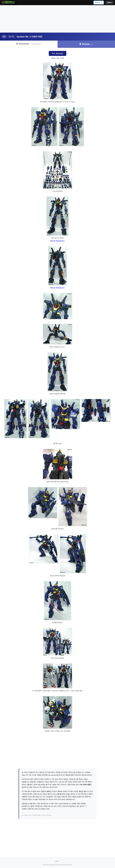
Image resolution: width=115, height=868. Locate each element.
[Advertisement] (57, 19)
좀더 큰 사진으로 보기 (57, 241)
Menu (109, 2)
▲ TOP (58, 861)
